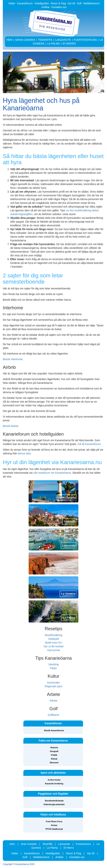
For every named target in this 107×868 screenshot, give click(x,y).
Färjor (54, 668)
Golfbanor (53, 715)
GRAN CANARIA (25, 40)
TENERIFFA (45, 40)
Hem (12, 844)
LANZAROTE (63, 40)
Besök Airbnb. (11, 426)
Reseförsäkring (53, 635)
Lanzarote (64, 844)
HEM (9, 40)
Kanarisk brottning (54, 784)
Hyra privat (53, 650)
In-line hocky (54, 780)
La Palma (52, 848)
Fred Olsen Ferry (54, 821)
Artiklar (46, 7)
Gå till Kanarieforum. (90, 444)
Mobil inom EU (53, 643)
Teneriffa (47, 844)
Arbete (53, 701)
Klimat (54, 759)
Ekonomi (54, 763)
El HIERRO (69, 44)
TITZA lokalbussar (54, 829)
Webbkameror (92, 3)
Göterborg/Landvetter (54, 804)
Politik (54, 755)
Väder (12, 3)
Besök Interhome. (13, 359)
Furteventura (83, 844)
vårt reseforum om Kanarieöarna (52, 473)
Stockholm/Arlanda (54, 801)
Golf (79, 3)
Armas (54, 825)
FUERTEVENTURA (85, 40)
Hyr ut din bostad (53, 646)
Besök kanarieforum (54, 730)
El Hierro (69, 848)
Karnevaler (53, 683)
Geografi (54, 751)
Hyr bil (71, 3)
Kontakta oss (59, 7)
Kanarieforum (25, 3)
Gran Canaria (29, 844)
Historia (54, 748)
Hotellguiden (42, 3)
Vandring (53, 664)
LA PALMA (54, 44)
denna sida (24, 453)
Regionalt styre (53, 686)
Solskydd (54, 639)
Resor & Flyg (58, 3)
